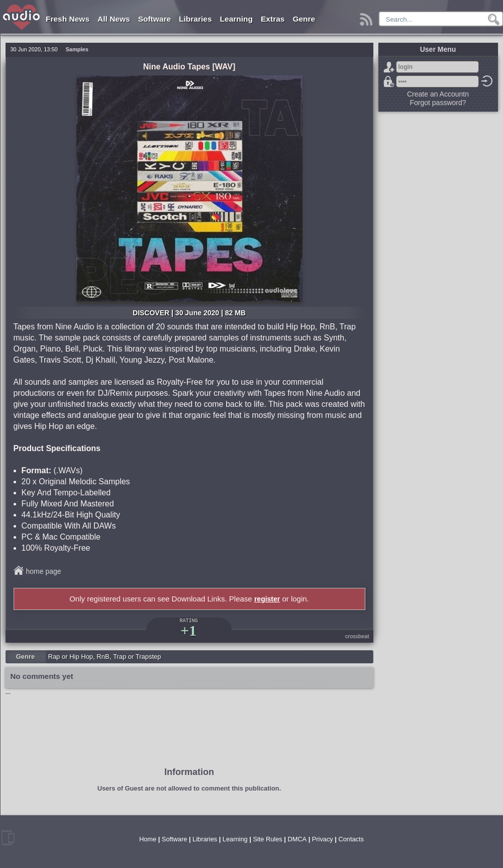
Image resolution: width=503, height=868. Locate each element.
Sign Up (389, 67)
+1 (188, 630)
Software (155, 19)
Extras (273, 19)
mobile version (8, 838)
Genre (304, 19)
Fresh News (68, 19)
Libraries (195, 19)
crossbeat (357, 636)
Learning (236, 19)
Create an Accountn (438, 94)
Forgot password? (389, 81)
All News (114, 19)
